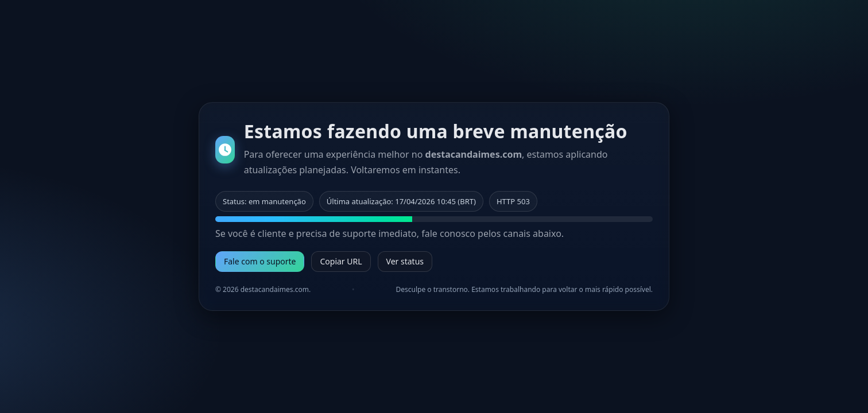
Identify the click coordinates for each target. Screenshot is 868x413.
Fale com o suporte (260, 261)
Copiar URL (341, 261)
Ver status (405, 261)
